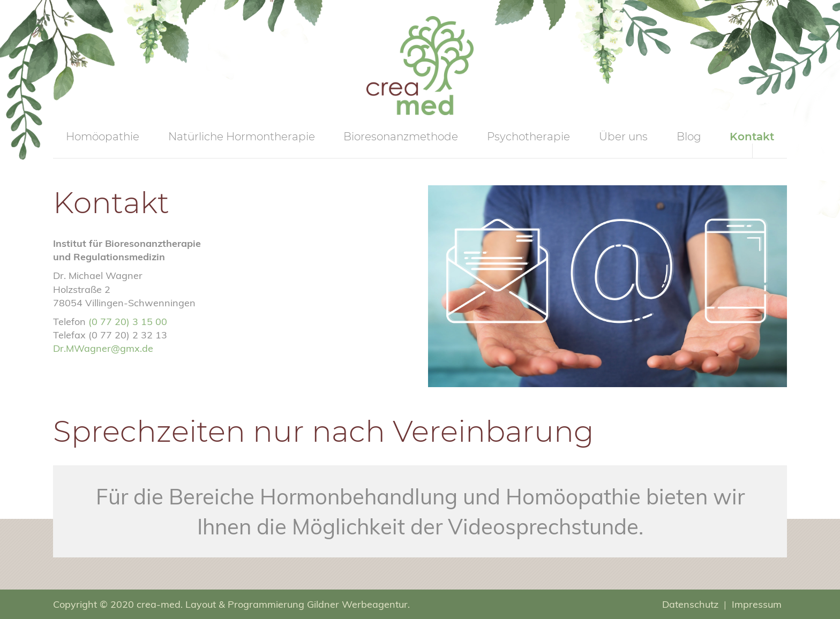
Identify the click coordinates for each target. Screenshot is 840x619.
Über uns (623, 137)
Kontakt (752, 137)
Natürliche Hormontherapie (242, 137)
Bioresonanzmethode (401, 137)
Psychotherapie (528, 137)
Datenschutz (690, 604)
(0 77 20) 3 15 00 (128, 322)
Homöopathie (103, 137)
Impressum (757, 604)
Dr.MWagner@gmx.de (103, 348)
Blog (689, 137)
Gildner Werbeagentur (357, 604)
